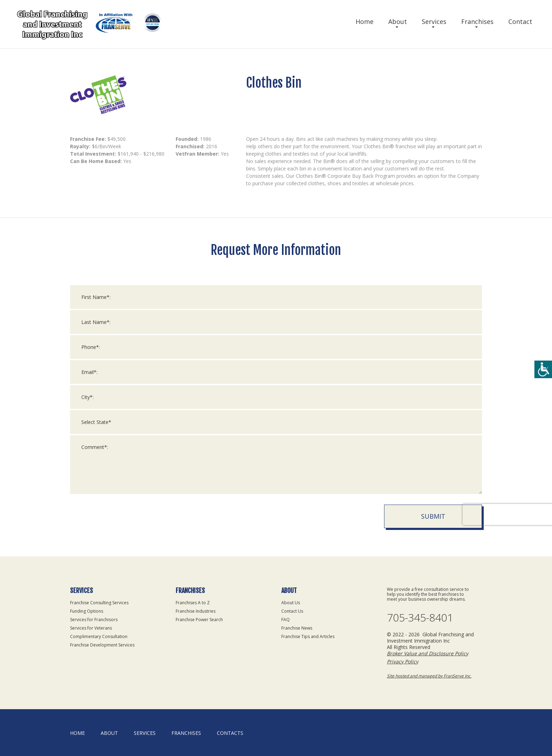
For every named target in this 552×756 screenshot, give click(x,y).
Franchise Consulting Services (99, 603)
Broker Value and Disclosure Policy (428, 653)
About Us (291, 603)
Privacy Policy (403, 661)
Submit (433, 516)
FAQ (286, 620)
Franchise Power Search (199, 620)
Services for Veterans (91, 628)
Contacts (230, 733)
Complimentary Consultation (99, 636)
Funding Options (87, 611)
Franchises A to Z (193, 603)
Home (365, 21)
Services (434, 21)
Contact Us (292, 611)
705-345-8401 (420, 618)
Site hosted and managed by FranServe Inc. (429, 676)
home (77, 733)
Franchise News (297, 628)
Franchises (477, 21)
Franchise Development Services (102, 645)
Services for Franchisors (94, 620)
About (398, 21)
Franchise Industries (196, 611)
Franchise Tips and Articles (308, 636)
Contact (520, 21)
